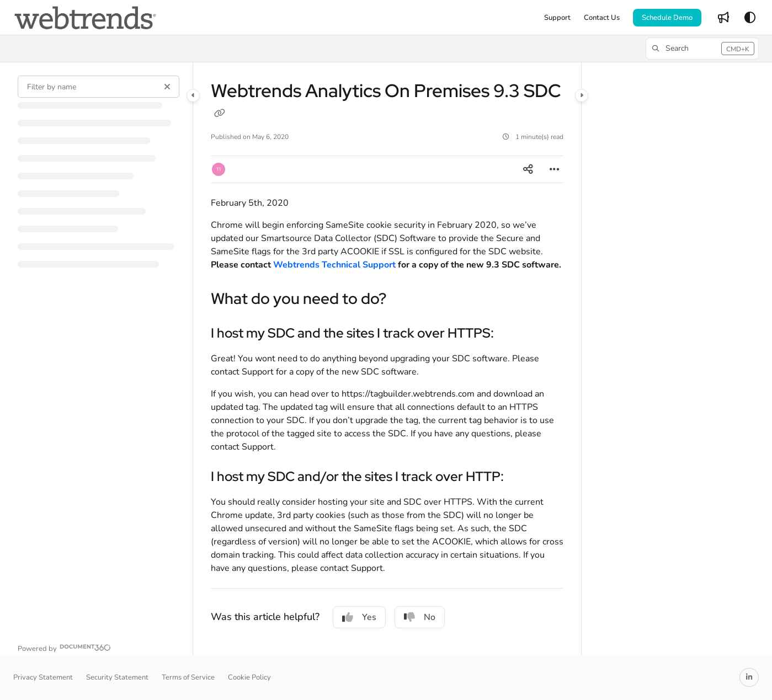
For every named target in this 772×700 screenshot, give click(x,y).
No (420, 617)
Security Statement (117, 677)
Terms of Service (188, 677)
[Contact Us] (602, 18)
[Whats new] (723, 18)
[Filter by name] (99, 87)
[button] (702, 49)
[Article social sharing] (528, 169)
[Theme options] (750, 18)
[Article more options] (555, 169)
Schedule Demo (667, 18)
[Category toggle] (193, 95)
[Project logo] (85, 18)
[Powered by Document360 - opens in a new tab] (64, 647)
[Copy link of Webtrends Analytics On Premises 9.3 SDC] (220, 114)
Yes (359, 617)
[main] (387, 359)
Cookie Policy (249, 677)
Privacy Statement (43, 677)
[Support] (557, 18)
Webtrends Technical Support (334, 265)
